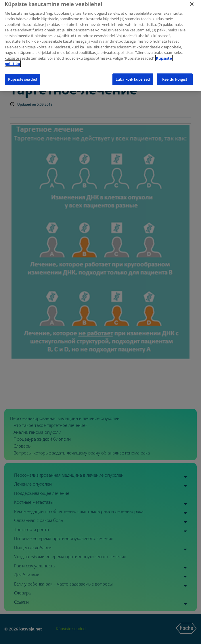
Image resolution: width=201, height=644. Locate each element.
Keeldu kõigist (175, 76)
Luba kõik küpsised (133, 76)
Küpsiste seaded (23, 76)
